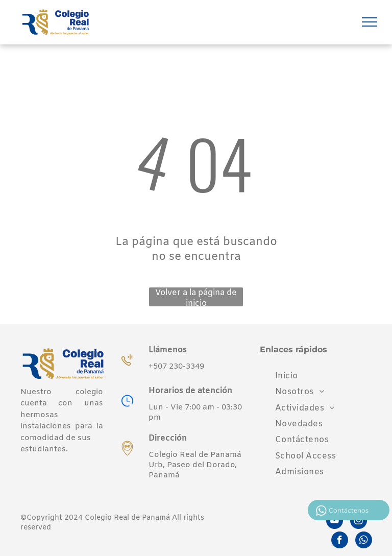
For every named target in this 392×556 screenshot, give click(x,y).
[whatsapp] (364, 541)
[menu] (370, 22)
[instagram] (359, 522)
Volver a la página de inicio (196, 297)
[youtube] (335, 522)
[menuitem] (287, 376)
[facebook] (340, 541)
